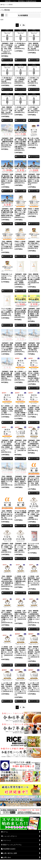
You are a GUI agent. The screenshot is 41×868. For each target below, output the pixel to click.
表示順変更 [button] (23, 15)
